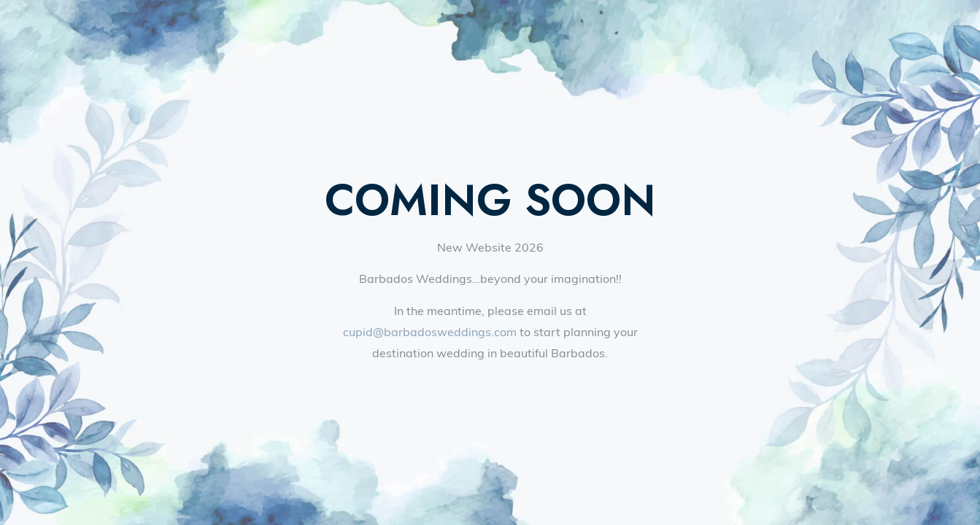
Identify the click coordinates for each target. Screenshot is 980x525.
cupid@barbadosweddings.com (430, 332)
